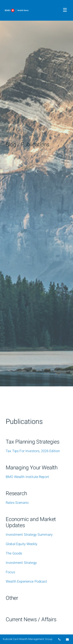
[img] (36, 193)
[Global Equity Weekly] (22, 544)
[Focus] (10, 572)
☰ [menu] (65, 10)
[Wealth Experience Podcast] (26, 582)
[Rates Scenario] (17, 503)
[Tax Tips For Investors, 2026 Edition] (33, 451)
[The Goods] (14, 554)
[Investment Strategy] (21, 563)
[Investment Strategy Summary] (29, 535)
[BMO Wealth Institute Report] (27, 477)
